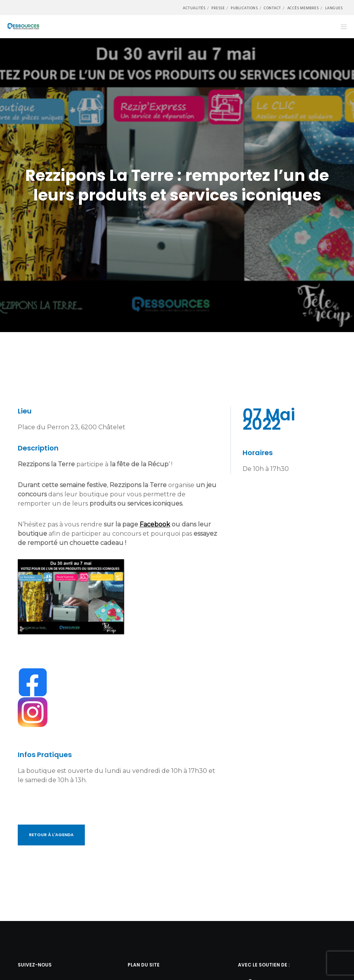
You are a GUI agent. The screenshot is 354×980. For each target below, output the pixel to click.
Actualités (194, 8)
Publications (244, 8)
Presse (218, 8)
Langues (334, 8)
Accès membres (303, 8)
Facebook (155, 524)
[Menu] (341, 27)
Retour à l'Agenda (51, 835)
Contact (272, 8)
